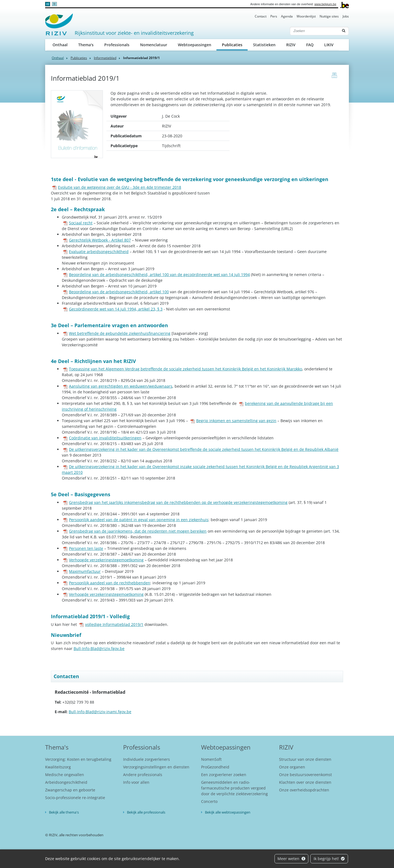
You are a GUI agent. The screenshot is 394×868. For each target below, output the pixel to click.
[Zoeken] (314, 31)
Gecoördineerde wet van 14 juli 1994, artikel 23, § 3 (113, 309)
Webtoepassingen (195, 45)
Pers (274, 16)
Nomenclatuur (154, 45)
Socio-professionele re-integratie (75, 798)
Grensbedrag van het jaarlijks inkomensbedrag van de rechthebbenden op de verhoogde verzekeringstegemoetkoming (175, 502)
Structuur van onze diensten (305, 759)
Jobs (346, 16)
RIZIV (291, 45)
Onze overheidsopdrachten (304, 790)
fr (54, 4)
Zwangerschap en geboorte (70, 790)
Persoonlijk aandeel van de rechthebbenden (107, 583)
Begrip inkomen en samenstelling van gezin (233, 421)
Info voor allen (136, 782)
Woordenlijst (306, 16)
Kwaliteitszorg (58, 767)
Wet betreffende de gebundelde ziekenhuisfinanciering (117, 333)
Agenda (287, 16)
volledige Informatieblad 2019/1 (111, 624)
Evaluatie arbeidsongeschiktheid (96, 252)
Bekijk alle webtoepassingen (228, 812)
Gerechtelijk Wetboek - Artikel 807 (97, 240)
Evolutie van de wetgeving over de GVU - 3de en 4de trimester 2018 (117, 187)
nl (47, 4)
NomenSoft (211, 759)
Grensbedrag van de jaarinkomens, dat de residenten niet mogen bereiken (135, 531)
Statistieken (264, 45)
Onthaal (60, 45)
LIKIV (329, 45)
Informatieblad (105, 58)
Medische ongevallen (65, 775)
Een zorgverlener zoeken (224, 775)
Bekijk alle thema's (64, 812)
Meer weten (291, 859)
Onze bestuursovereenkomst (305, 775)
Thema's (86, 45)
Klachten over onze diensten (305, 782)
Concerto (209, 801)
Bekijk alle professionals (146, 812)
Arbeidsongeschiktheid (66, 782)
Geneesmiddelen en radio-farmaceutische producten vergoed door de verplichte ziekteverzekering (234, 788)
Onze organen (292, 767)
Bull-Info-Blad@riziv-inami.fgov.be (100, 712)
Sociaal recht (78, 223)
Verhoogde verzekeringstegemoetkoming (103, 560)
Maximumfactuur (82, 571)
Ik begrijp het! (329, 859)
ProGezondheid (215, 767)
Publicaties (235, 44)
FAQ (310, 45)
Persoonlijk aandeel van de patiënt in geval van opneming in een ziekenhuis (136, 520)
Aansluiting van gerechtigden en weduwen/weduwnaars (118, 386)
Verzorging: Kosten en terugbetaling (78, 759)
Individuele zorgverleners (147, 759)
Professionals (117, 45)
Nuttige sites (329, 16)
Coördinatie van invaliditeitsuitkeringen (102, 438)
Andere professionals (143, 775)
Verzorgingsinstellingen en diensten (156, 767)
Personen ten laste (83, 548)
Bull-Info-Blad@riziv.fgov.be (99, 648)
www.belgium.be (325, 4)
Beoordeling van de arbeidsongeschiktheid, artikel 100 (116, 292)
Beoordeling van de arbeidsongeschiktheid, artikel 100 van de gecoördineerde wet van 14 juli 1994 (157, 275)
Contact (261, 16)
